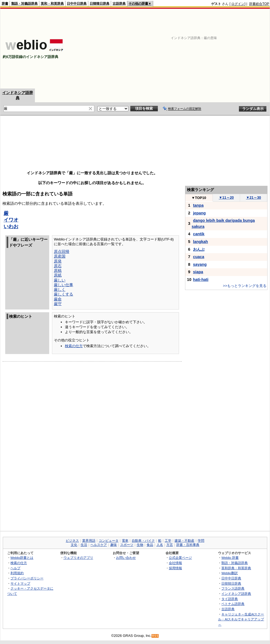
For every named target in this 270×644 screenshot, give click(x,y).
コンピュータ (109, 541)
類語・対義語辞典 (24, 4)
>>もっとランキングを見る (245, 286)
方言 (170, 545)
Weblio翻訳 (229, 573)
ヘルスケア (99, 545)
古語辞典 (119, 4)
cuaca (199, 257)
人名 (160, 545)
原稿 (58, 270)
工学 (168, 541)
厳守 (58, 304)
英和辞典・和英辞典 (236, 568)
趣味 (114, 545)
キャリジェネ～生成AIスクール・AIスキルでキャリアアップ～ (241, 619)
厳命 (58, 299)
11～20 (226, 197)
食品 (150, 545)
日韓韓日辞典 (100, 4)
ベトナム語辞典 (233, 604)
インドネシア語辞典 (236, 594)
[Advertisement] (198, 49)
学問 (201, 541)
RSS (155, 636)
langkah (200, 242)
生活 (84, 545)
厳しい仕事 (64, 285)
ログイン (238, 4)
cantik (199, 234)
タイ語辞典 (230, 599)
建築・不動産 (184, 541)
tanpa (198, 205)
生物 (140, 545)
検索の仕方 (74, 346)
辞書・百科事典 (188, 545)
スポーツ (127, 545)
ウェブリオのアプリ (78, 558)
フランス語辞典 (233, 588)
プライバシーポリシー (27, 578)
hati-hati (201, 280)
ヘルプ (15, 568)
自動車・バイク (143, 541)
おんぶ (199, 249)
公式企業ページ (180, 558)
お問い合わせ (126, 558)
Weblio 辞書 (230, 558)
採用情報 (175, 568)
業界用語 (89, 541)
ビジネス (72, 541)
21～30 (254, 197)
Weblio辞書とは (22, 558)
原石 (58, 266)
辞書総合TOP (259, 4)
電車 (125, 541)
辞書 (5, 4)
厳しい (60, 280)
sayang (200, 264)
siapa (198, 272)
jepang (199, 213)
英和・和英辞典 (52, 4)
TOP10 (199, 198)
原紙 (58, 275)
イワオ (11, 220)
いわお (11, 226)
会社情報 (175, 563)
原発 (58, 261)
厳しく (60, 289)
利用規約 (17, 573)
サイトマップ (20, 583)
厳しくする (64, 294)
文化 (74, 545)
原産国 (60, 256)
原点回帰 (62, 251)
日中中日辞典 (77, 4)
